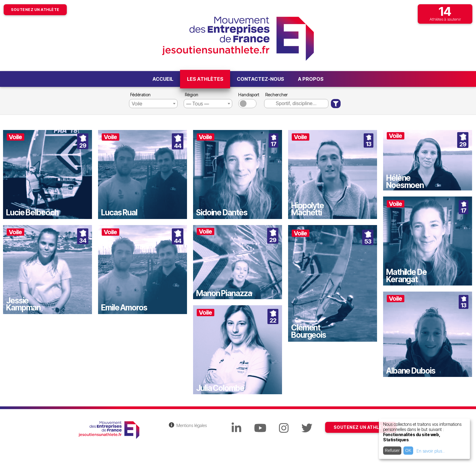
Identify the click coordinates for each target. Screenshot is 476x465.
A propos (311, 79)
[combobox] (153, 104)
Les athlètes (205, 79)
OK (408, 450)
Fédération (140, 95)
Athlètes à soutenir (445, 13)
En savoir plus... (431, 451)
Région (192, 95)
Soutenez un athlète (35, 10)
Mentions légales (192, 425)
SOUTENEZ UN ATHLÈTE (361, 427)
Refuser (392, 450)
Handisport (248, 95)
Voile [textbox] (137, 104)
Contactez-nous (260, 79)
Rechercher (277, 95)
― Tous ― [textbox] (198, 104)
